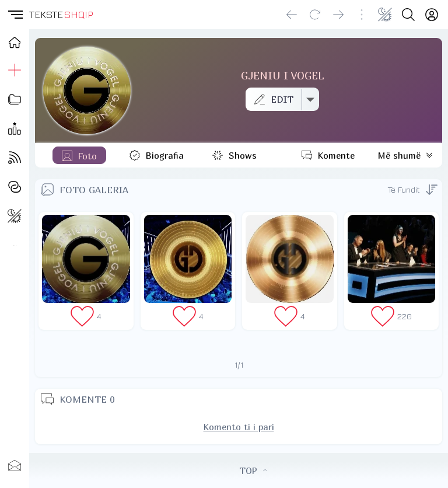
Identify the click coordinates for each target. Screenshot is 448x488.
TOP (253, 470)
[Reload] (315, 15)
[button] (15, 15)
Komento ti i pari (239, 427)
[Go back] (292, 15)
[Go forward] (338, 15)
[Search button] (408, 15)
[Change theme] (385, 15)
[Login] (432, 15)
